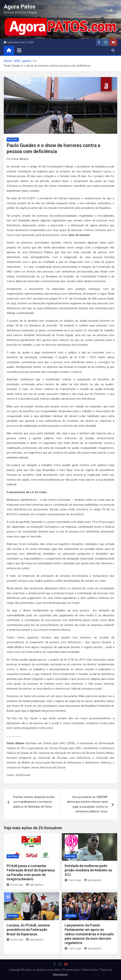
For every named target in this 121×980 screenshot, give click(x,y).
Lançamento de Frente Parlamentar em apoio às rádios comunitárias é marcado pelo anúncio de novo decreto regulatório (89, 934)
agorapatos (35, 885)
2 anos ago (15, 885)
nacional (13, 140)
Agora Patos (20, 7)
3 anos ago (73, 948)
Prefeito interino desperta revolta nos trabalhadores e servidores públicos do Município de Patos (34, 802)
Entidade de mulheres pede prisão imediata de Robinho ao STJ (88, 870)
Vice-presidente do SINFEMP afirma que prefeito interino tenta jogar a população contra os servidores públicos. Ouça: (87, 804)
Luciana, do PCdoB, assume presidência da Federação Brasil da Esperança (28, 930)
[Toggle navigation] (19, 50)
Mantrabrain (60, 975)
